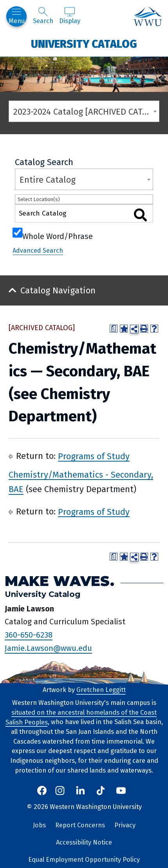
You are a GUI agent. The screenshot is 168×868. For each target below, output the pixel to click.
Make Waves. (60, 581)
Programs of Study (94, 456)
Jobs (39, 825)
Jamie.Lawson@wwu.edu (48, 648)
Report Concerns (80, 825)
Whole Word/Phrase (58, 235)
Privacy (125, 825)
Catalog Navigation (58, 290)
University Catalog (84, 44)
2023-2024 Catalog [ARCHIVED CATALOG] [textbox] (86, 112)
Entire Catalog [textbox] (48, 180)
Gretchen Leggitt (101, 690)
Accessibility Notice (84, 842)
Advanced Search (38, 251)
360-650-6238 (29, 635)
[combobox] (84, 111)
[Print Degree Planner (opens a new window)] (114, 329)
